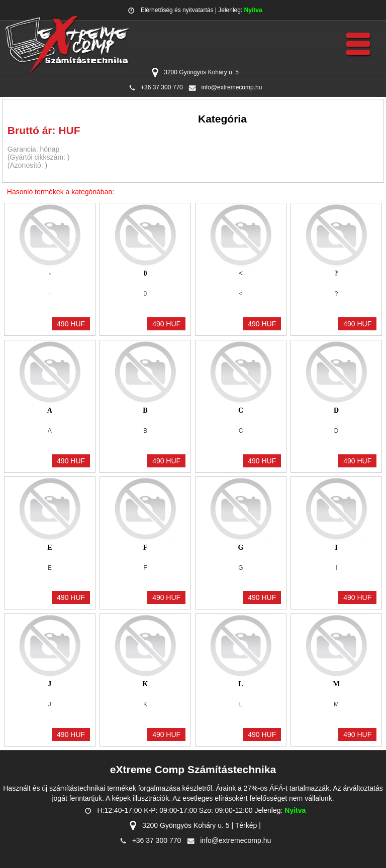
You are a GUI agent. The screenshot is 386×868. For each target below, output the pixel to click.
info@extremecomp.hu (231, 87)
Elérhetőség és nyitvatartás (177, 10)
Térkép (246, 825)
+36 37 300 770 (162, 87)
